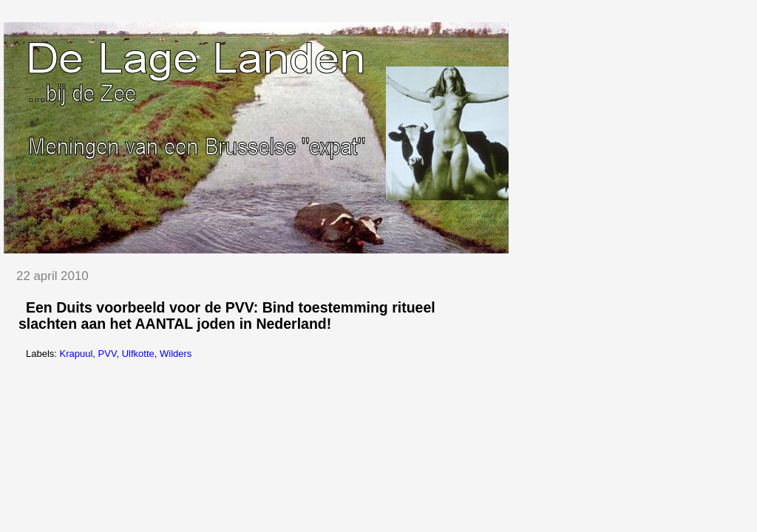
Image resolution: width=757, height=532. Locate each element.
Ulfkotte (138, 354)
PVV (108, 354)
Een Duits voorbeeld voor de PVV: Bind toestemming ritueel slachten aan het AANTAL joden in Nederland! (227, 316)
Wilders (176, 354)
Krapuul (77, 354)
